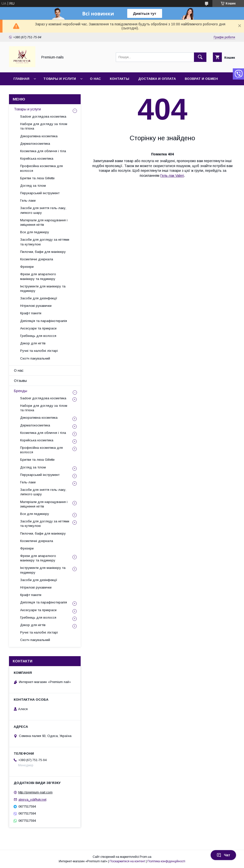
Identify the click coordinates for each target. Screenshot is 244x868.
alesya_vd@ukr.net (32, 799)
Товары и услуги (60, 79)
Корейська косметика (37, 159)
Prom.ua (146, 857)
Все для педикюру (35, 232)
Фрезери (27, 267)
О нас (95, 79)
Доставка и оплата (157, 79)
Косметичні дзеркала (37, 259)
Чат (223, 855)
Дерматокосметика (35, 144)
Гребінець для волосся (38, 336)
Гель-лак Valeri (172, 176)
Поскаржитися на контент (127, 861)
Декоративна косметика (39, 136)
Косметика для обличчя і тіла (43, 151)
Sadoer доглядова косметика (43, 116)
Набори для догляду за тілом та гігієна (44, 126)
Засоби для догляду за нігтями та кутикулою (45, 242)
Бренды (21, 391)
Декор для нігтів (33, 343)
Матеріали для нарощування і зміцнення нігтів (44, 222)
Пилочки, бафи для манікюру (43, 252)
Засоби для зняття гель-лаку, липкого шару (43, 210)
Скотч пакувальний (35, 358)
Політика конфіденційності (166, 861)
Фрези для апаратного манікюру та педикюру (38, 276)
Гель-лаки (28, 201)
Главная (21, 79)
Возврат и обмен (201, 79)
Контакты (120, 79)
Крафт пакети (31, 313)
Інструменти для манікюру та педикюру (43, 289)
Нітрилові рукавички (36, 306)
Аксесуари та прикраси (38, 328)
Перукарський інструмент (40, 193)
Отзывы (20, 381)
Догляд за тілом (33, 186)
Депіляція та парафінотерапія (44, 321)
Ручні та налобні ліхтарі (39, 351)
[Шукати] (200, 57)
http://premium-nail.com (35, 792)
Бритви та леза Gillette (37, 178)
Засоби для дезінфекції (39, 298)
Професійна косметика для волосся (41, 168)
